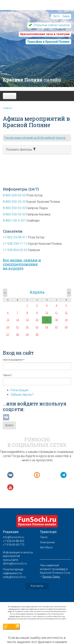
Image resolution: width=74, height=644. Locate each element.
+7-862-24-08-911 (15, 237)
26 (66, 327)
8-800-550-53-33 (14, 208)
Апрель (37, 292)
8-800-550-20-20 (14, 202)
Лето (56, 16)
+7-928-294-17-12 (15, 244)
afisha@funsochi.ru (15, 564)
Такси (44, 537)
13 (8, 320)
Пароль (8, 375)
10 (47, 313)
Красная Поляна (32, 80)
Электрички (47, 542)
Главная (7, 108)
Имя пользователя (14, 360)
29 (27, 334)
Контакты (37, 586)
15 (27, 320)
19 (66, 320)
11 (56, 313)
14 (18, 320)
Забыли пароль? (22, 395)
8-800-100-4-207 (14, 221)
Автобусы (46, 547)
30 (37, 334)
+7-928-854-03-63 (15, 250)
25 (56, 327)
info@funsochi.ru (13, 537)
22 (27, 327)
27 (8, 334)
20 (8, 327)
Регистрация (19, 390)
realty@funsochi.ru (14, 577)
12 (66, 313)
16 (37, 320)
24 (47, 327)
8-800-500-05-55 (14, 195)
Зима (66, 16)
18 (56, 320)
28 (18, 334)
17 (47, 320)
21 (18, 327)
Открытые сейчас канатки (51, 25)
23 (37, 327)
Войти (9, 425)
